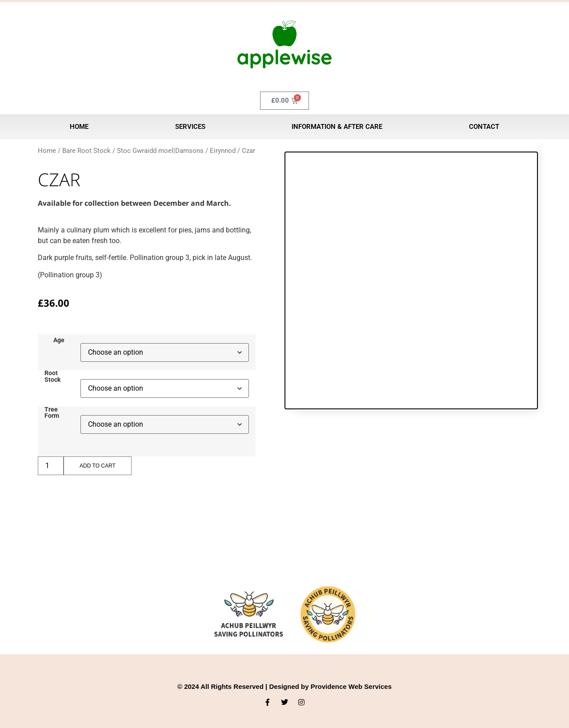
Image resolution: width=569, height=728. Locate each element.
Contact (484, 127)
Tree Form (52, 413)
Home (79, 127)
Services (190, 127)
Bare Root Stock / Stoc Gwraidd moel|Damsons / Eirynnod (149, 151)
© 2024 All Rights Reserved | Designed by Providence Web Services (284, 686)
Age (59, 340)
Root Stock (52, 377)
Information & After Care (337, 127)
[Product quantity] (51, 466)
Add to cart (98, 466)
